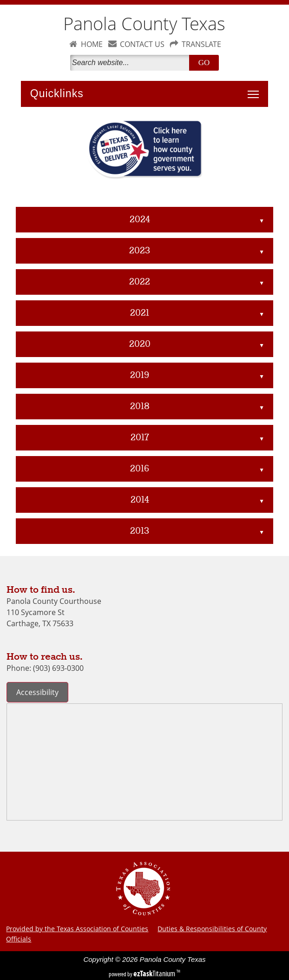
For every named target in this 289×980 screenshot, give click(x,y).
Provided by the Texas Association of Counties (77, 929)
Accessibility (37, 692)
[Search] (131, 63)
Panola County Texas (144, 23)
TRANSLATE (201, 44)
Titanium (155, 973)
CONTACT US (142, 44)
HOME (92, 44)
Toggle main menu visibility (256, 89)
